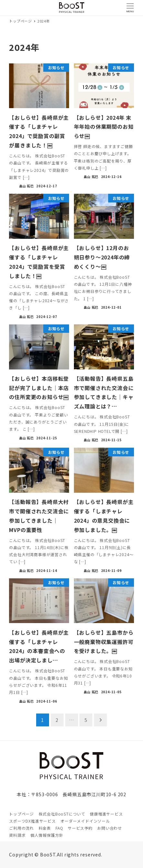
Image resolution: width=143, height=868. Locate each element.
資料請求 (17, 835)
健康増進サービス (106, 814)
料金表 (45, 828)
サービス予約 (80, 828)
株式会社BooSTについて (62, 814)
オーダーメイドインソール (85, 821)
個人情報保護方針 (47, 835)
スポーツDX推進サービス (32, 821)
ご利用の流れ (21, 828)
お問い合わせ (110, 828)
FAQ (59, 828)
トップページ (21, 814)
